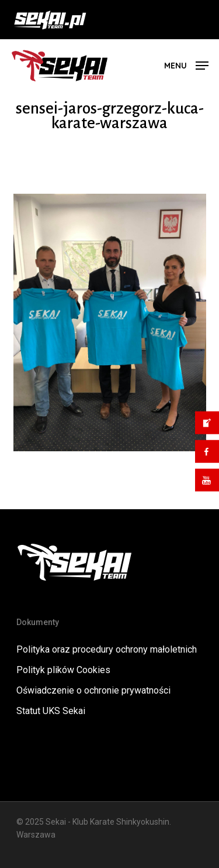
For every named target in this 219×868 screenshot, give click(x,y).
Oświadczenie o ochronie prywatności (93, 690)
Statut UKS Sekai (51, 711)
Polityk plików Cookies (63, 670)
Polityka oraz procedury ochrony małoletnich (107, 649)
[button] (186, 65)
